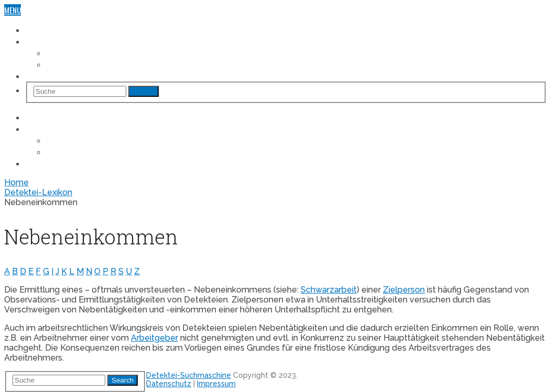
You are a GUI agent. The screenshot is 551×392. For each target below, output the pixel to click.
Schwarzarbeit (329, 290)
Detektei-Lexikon (52, 76)
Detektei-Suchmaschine (65, 30)
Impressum (216, 384)
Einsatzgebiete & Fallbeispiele (75, 41)
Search (144, 91)
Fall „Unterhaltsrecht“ (86, 64)
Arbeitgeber (155, 338)
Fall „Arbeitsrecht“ (79, 53)
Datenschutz (169, 384)
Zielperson (404, 290)
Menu (13, 10)
